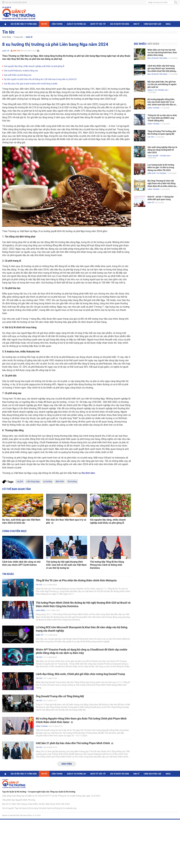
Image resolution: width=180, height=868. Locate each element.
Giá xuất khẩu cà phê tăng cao (18, 75)
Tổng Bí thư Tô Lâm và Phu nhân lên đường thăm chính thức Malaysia (76, 580)
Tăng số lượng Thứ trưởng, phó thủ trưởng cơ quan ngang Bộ (162, 133)
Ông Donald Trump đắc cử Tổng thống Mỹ (60, 696)
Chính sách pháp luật (153, 24)
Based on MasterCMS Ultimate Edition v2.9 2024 (21, 815)
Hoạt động (7, 37)
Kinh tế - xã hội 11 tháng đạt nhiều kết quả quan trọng (161, 198)
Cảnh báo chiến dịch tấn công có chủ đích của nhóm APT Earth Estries (21, 563)
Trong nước (18, 37)
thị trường (72, 481)
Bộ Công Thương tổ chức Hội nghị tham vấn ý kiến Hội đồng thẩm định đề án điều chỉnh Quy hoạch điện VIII (162, 184)
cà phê (20, 481)
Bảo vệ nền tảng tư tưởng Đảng (24, 24)
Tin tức (44, 24)
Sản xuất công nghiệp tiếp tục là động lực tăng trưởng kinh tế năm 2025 (162, 150)
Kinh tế (136, 24)
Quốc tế (29, 37)
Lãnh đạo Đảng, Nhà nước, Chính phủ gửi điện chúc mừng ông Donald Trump (80, 674)
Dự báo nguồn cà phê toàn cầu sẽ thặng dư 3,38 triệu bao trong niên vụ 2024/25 (40, 79)
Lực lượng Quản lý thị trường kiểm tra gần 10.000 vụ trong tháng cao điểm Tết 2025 (161, 167)
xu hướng (48, 481)
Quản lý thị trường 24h (76, 24)
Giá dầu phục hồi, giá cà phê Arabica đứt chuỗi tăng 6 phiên (31, 84)
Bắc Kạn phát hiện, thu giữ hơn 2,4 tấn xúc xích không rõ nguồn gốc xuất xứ (162, 84)
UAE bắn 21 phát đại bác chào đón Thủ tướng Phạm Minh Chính (75, 743)
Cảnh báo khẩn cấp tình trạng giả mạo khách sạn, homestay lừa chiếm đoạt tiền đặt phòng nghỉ (162, 69)
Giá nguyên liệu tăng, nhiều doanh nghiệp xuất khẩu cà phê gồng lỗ (34, 66)
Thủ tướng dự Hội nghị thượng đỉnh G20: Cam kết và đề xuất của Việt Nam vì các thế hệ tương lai (66, 565)
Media (168, 24)
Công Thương (57, 24)
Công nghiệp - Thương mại (159, 156)
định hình (60, 481)
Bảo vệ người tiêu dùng (120, 24)
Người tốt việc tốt (98, 24)
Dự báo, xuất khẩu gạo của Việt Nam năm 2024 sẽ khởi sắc (21, 521)
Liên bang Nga (33, 481)
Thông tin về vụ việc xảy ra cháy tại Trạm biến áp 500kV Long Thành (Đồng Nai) (162, 118)
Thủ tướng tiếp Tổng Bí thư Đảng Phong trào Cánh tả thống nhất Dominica (107, 565)
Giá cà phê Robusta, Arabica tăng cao (21, 71)
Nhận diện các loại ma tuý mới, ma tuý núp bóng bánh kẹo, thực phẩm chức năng (162, 52)
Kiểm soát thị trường (157, 173)
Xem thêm (67, 764)
